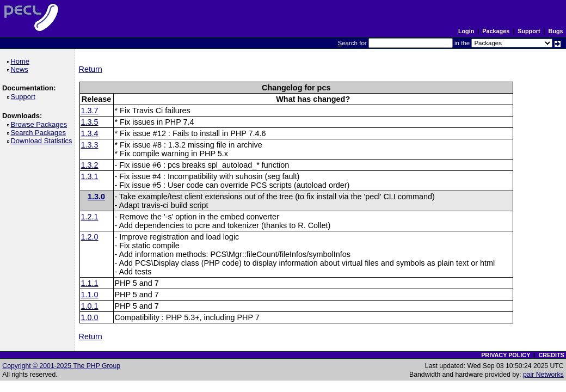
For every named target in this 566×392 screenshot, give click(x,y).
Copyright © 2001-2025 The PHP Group (61, 366)
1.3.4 (90, 133)
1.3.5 (90, 122)
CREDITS (551, 355)
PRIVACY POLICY (506, 355)
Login (466, 31)
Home (21, 61)
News (21, 69)
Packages (496, 31)
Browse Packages (41, 124)
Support (529, 31)
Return (91, 69)
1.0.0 (90, 317)
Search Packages (40, 133)
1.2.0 (90, 237)
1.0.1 (90, 306)
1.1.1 (90, 283)
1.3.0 (96, 197)
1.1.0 (90, 295)
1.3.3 (90, 145)
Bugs (556, 31)
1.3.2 (90, 165)
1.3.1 (90, 176)
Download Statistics (43, 141)
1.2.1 (90, 217)
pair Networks (543, 375)
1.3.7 (90, 111)
